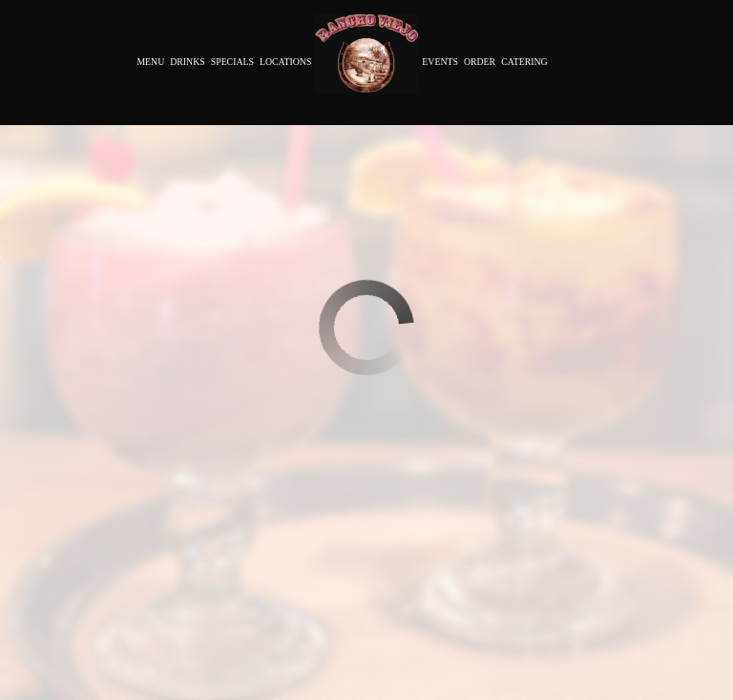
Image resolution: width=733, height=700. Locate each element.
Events (440, 62)
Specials (232, 62)
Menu (150, 62)
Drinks (187, 62)
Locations (285, 62)
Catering (524, 62)
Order (480, 62)
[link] (366, 54)
